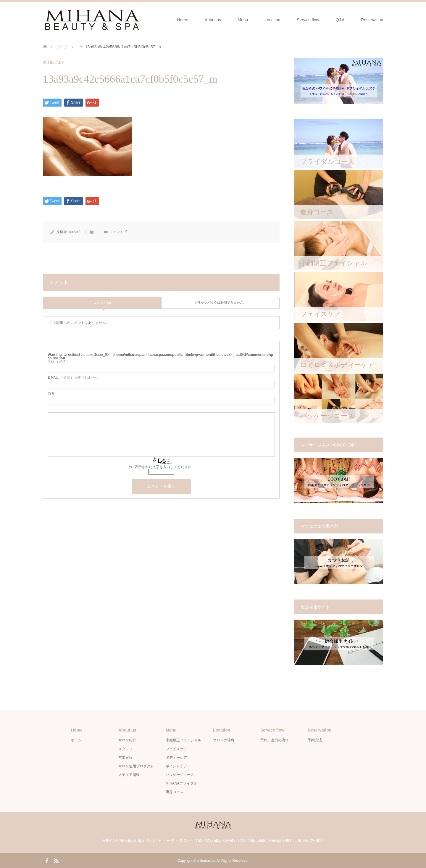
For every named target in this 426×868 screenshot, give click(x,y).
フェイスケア (176, 749)
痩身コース (175, 792)
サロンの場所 (224, 740)
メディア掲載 (129, 775)
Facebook (47, 860)
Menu (243, 20)
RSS (56, 860)
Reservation (372, 20)
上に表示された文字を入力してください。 (161, 467)
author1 (75, 232)
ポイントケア (176, 766)
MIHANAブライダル (181, 783)
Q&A (340, 20)
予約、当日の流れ (275, 740)
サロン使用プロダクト (136, 766)
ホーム (76, 740)
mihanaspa (206, 861)
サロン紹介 (127, 740)
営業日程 (125, 758)
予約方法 (315, 740)
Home (183, 20)
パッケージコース (180, 775)
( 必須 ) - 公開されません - (74, 378)
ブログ (62, 47)
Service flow (308, 20)
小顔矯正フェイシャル (183, 740)
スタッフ (125, 749)
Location (272, 20)
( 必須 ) (58, 362)
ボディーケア (176, 758)
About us (213, 20)
